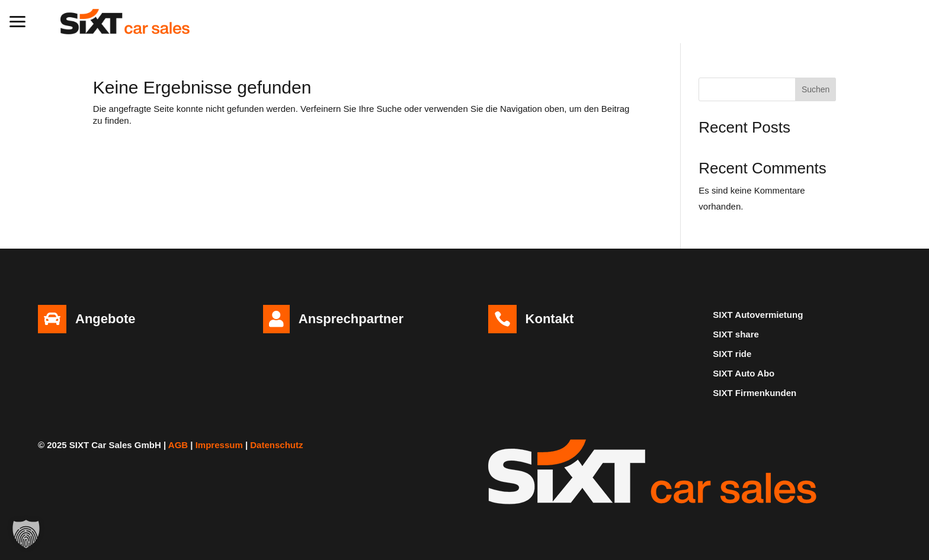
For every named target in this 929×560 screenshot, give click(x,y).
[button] (18, 20)
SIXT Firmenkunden (755, 393)
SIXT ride (732, 354)
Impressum (219, 445)
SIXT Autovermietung (758, 315)
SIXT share (736, 334)
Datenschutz (276, 445)
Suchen (816, 89)
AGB (178, 445)
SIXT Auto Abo (744, 373)
